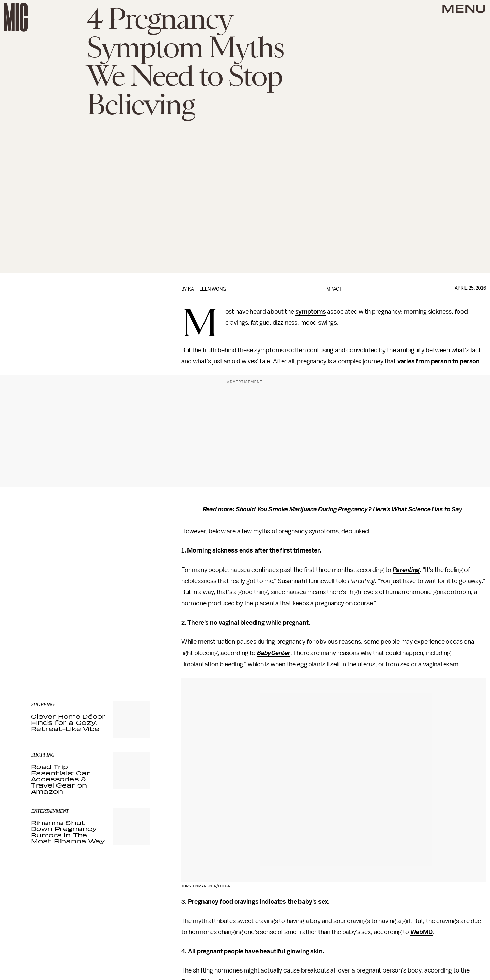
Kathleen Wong (207, 289)
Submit (133, 636)
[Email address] (91, 617)
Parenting (406, 570)
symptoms (311, 312)
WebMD (422, 932)
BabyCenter (273, 653)
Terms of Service (126, 646)
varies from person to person (438, 361)
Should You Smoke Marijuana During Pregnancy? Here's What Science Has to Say (349, 509)
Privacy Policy (45, 650)
